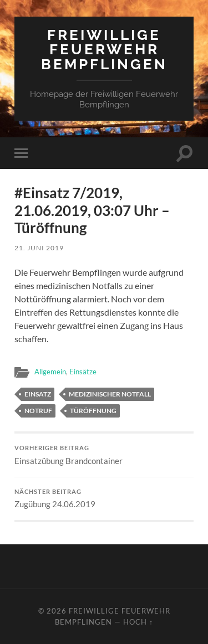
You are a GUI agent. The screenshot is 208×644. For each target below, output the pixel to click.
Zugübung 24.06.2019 (104, 499)
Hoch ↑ (138, 622)
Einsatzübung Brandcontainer (104, 455)
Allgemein (50, 372)
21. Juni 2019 (39, 248)
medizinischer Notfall (110, 394)
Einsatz (38, 394)
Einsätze (83, 372)
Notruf (38, 411)
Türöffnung (93, 411)
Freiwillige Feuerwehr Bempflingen (104, 49)
